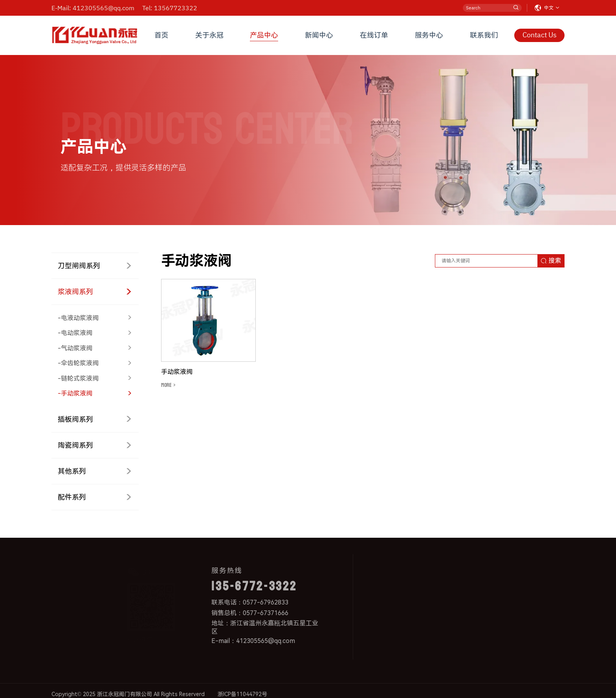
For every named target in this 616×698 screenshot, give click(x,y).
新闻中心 (319, 35)
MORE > (168, 385)
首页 (161, 35)
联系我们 (484, 35)
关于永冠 (209, 35)
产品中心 (264, 35)
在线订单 (374, 35)
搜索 (551, 261)
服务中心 (429, 35)
